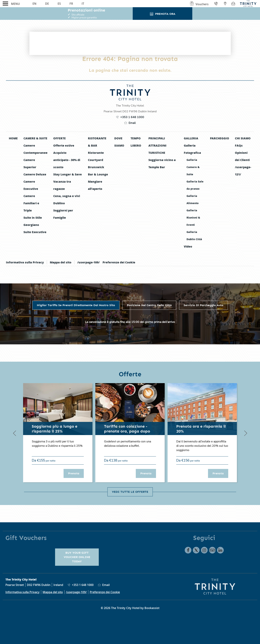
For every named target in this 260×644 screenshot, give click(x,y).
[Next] (246, 433)
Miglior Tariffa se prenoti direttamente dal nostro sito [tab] (76, 305)
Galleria (191, 138)
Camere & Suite (35, 138)
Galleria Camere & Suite (193, 167)
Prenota (76, 473)
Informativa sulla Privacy (25, 262)
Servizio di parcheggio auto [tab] (203, 305)
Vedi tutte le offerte (130, 492)
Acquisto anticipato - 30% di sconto (67, 160)
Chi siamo (243, 138)
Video (188, 246)
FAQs (239, 145)
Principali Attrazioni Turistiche (157, 145)
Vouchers (199, 4)
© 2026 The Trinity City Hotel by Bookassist (130, 608)
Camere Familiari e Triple (31, 203)
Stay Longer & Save (68, 174)
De (47, 4)
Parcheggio (220, 138)
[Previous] (14, 433)
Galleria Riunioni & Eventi (193, 218)
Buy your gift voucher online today (77, 557)
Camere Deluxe (35, 174)
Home (13, 138)
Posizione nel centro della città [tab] (149, 305)
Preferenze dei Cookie (119, 262)
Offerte (59, 138)
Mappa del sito (61, 262)
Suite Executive (35, 232)
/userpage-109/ (88, 262)
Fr (71, 4)
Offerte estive (64, 145)
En (34, 4)
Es (59, 4)
